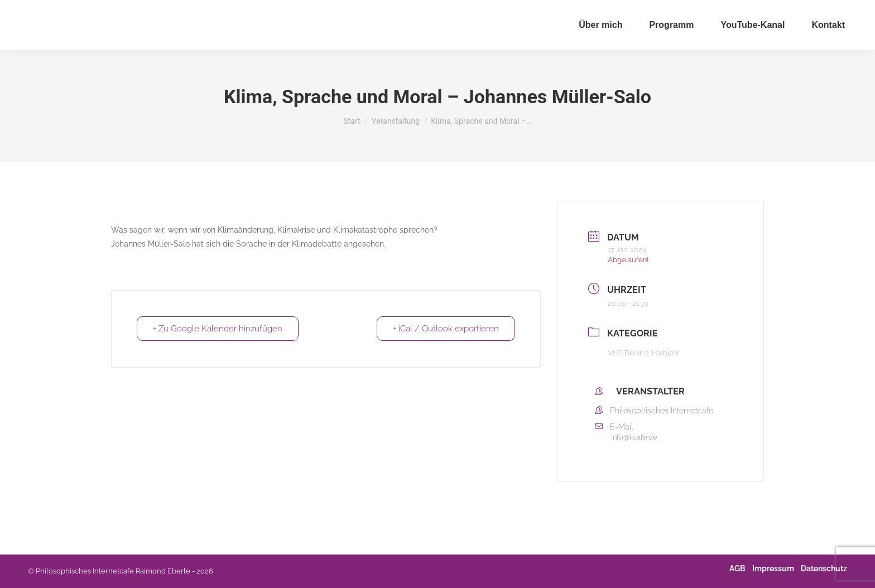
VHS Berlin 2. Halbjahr (643, 353)
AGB (737, 568)
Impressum (773, 568)
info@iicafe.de (634, 437)
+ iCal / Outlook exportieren (446, 329)
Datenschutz (824, 568)
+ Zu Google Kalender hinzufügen (218, 329)
